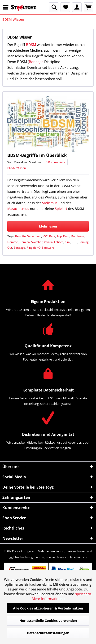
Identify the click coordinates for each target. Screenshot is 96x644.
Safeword (48, 248)
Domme (13, 242)
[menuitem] (7, 7)
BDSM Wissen (17, 168)
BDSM (31, 45)
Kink (68, 242)
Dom (66, 236)
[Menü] (7, 7)
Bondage (36, 62)
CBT (74, 242)
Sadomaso (34, 236)
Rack (52, 236)
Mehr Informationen (48, 599)
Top (59, 236)
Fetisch (59, 242)
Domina (25, 242)
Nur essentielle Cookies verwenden (48, 621)
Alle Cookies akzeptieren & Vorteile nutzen (48, 608)
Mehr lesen (48, 226)
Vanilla (48, 242)
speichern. (84, 594)
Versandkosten (76, 551)
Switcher (37, 242)
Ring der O (34, 248)
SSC (45, 236)
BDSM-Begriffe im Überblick (37, 155)
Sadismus (50, 203)
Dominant (77, 236)
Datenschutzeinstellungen (48, 633)
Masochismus (18, 209)
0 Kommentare (56, 162)
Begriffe (20, 236)
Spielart (61, 209)
